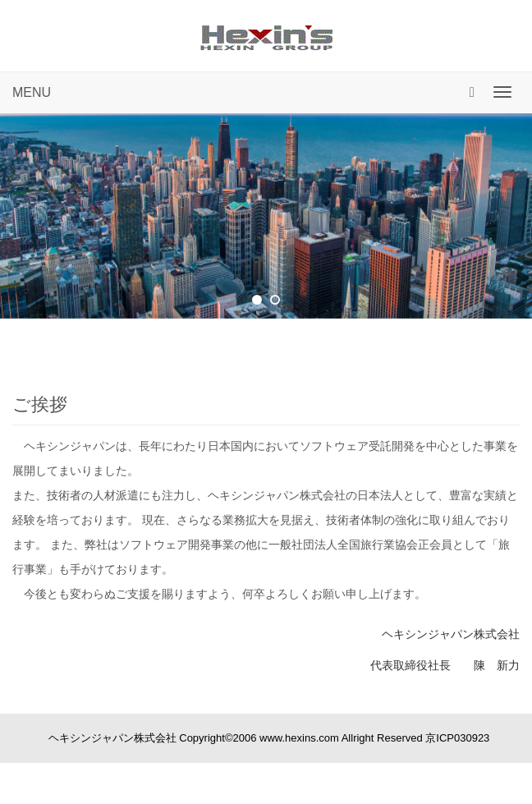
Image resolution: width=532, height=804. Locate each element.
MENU (32, 92)
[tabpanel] (266, 216)
